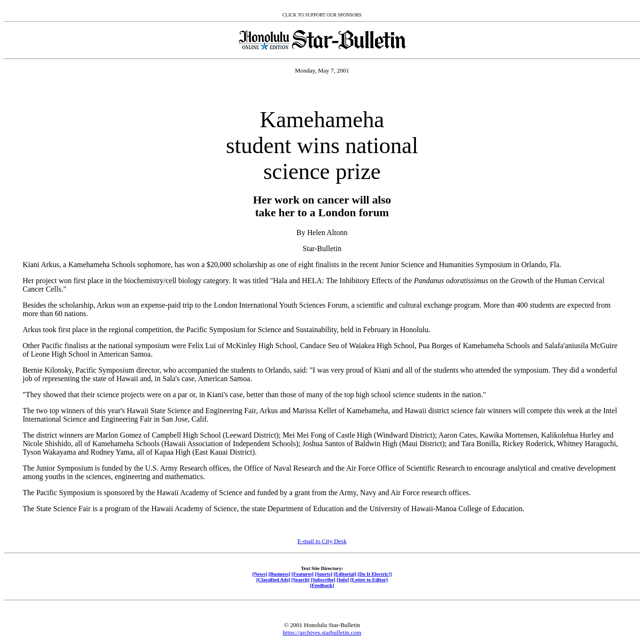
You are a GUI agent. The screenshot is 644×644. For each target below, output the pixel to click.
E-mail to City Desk (322, 541)
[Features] (303, 574)
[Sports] (323, 574)
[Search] (300, 579)
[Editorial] (345, 574)
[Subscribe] (323, 579)
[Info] (343, 579)
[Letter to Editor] (369, 579)
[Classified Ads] (273, 579)
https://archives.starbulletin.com (322, 632)
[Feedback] (322, 585)
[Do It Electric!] (375, 574)
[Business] (279, 574)
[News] (260, 574)
